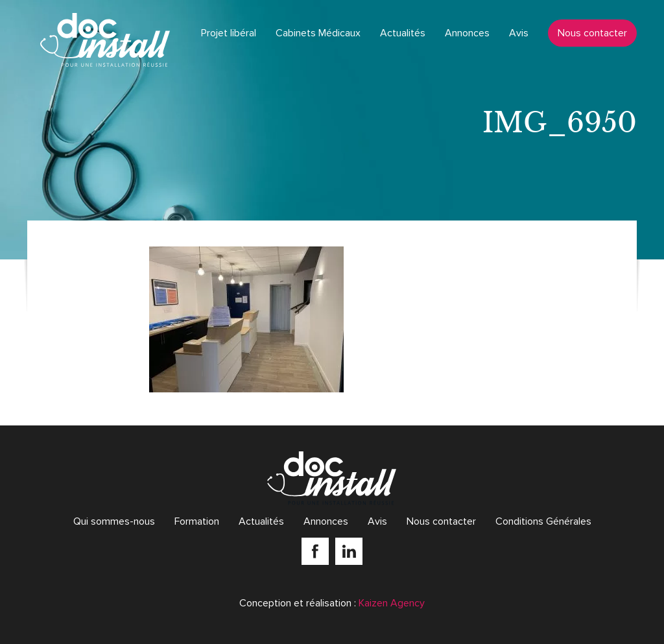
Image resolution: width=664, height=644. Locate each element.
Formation (197, 521)
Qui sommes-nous (114, 521)
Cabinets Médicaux (318, 33)
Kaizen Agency (392, 603)
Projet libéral (229, 33)
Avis (519, 33)
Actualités (403, 33)
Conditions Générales (543, 521)
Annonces (467, 33)
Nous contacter (592, 33)
